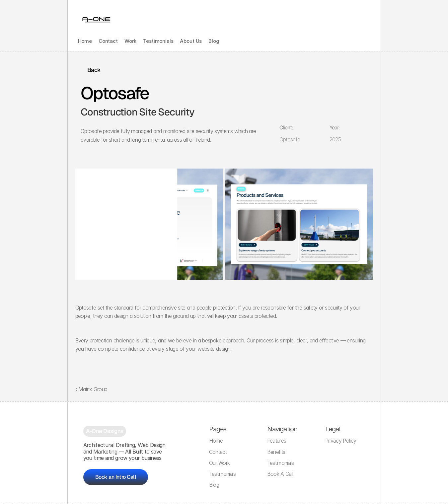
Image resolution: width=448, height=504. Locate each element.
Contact (108, 41)
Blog (214, 41)
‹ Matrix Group (91, 389)
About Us (191, 41)
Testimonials (158, 41)
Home (85, 41)
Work (130, 41)
